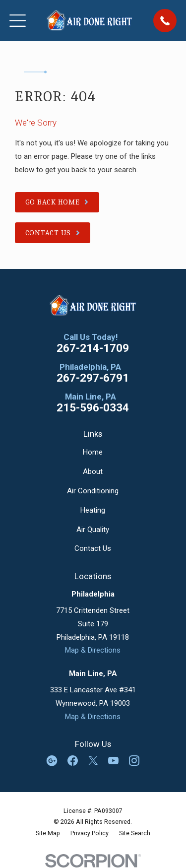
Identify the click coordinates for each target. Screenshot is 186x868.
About (93, 471)
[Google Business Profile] (52, 761)
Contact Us (93, 548)
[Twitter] (93, 761)
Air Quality (93, 530)
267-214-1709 (93, 348)
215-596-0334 (93, 408)
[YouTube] (113, 761)
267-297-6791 (93, 378)
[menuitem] (48, 833)
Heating (93, 510)
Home (93, 452)
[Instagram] (134, 761)
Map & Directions (93, 650)
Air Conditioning (93, 491)
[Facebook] (73, 761)
